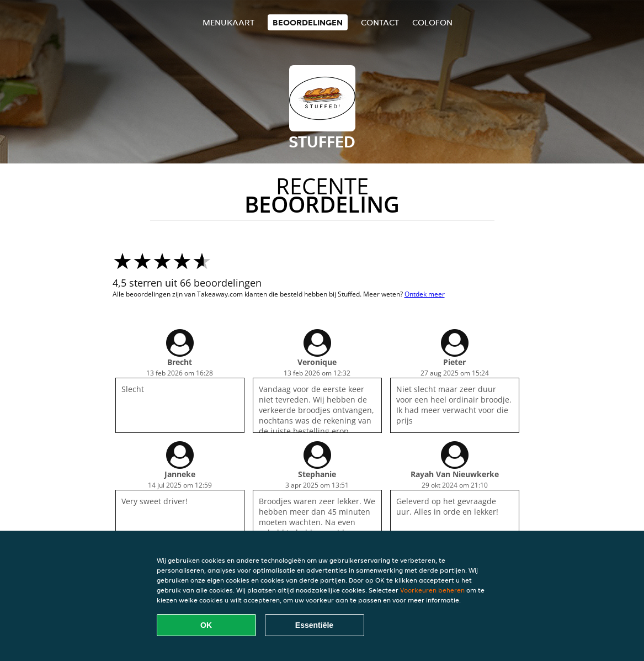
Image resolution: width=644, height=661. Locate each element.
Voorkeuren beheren (432, 590)
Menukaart (228, 22)
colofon (432, 22)
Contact (380, 22)
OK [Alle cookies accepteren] (206, 625)
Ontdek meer (425, 294)
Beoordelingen (308, 22)
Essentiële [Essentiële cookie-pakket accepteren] (314, 625)
